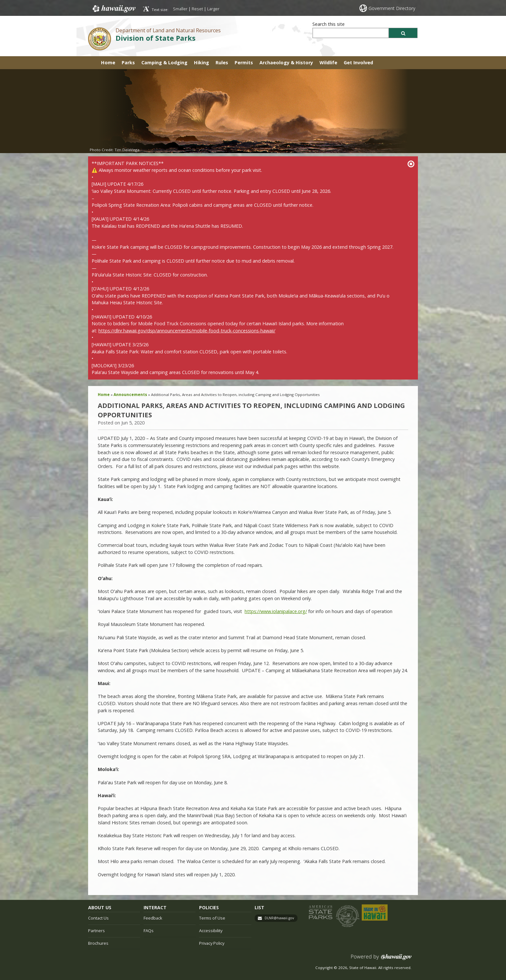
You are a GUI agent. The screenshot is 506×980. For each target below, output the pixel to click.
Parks (128, 63)
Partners (96, 931)
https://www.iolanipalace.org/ (276, 611)
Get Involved (358, 63)
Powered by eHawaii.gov (381, 959)
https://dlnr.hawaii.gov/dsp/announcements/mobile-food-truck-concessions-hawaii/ (187, 331)
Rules (222, 63)
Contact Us (98, 918)
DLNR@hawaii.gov (279, 918)
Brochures (98, 943)
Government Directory (392, 8)
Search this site (329, 24)
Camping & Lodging (164, 63)
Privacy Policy (212, 943)
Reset (197, 9)
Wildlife (328, 63)
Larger (213, 9)
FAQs (149, 931)
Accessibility (211, 931)
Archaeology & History (286, 63)
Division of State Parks (156, 38)
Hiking (202, 63)
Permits (244, 63)
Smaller (180, 9)
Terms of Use (212, 918)
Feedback (153, 918)
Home (108, 63)
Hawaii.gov (113, 9)
